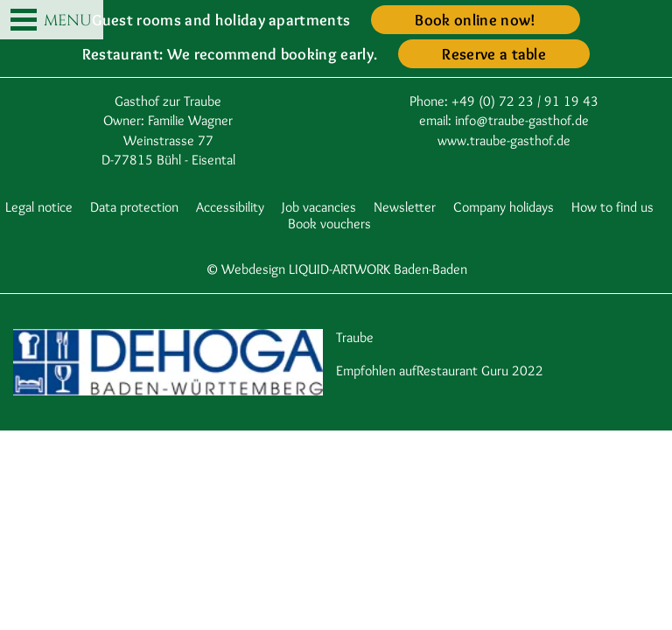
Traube (355, 337)
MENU (51, 21)
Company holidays (504, 207)
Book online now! (475, 20)
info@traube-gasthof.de (522, 120)
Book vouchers (329, 224)
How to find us (612, 207)
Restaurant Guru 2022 (480, 371)
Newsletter (405, 207)
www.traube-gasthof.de (504, 140)
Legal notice (39, 207)
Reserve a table (494, 54)
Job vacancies (319, 207)
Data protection (134, 207)
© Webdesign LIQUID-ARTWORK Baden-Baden (336, 269)
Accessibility (230, 207)
